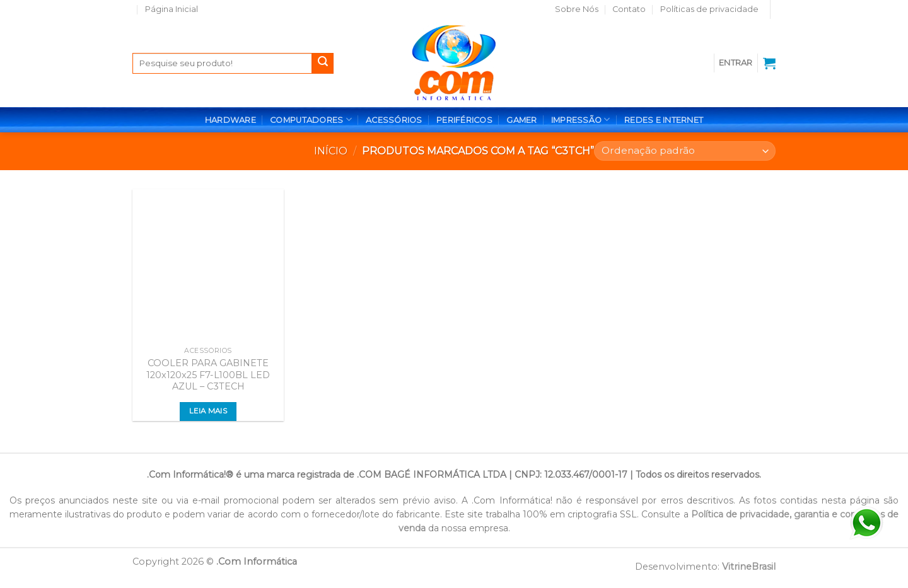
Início (331, 151)
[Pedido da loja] (685, 151)
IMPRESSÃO (581, 119)
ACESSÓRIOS (394, 120)
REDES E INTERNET (664, 120)
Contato (629, 9)
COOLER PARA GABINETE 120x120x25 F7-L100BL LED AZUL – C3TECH (208, 375)
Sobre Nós (577, 9)
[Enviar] (323, 64)
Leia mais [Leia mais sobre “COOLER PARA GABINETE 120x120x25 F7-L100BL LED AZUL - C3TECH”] (208, 411)
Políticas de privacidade (709, 9)
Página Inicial (172, 9)
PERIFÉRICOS (464, 120)
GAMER (521, 120)
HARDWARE (230, 120)
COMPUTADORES (311, 119)
